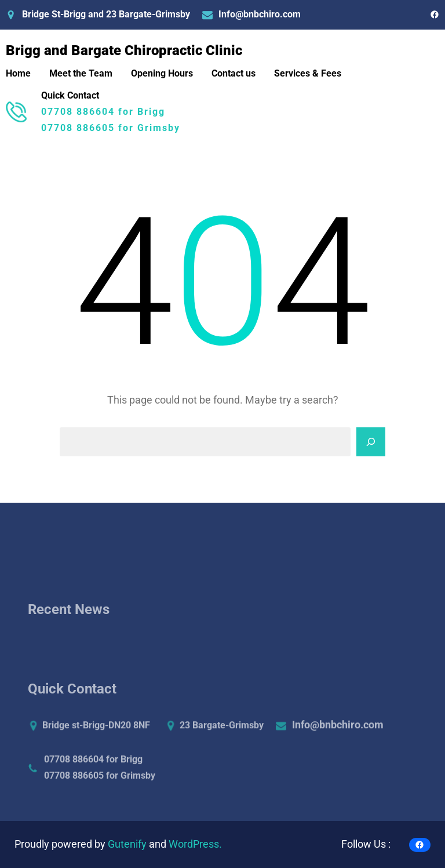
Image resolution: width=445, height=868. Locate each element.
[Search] (371, 442)
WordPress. (195, 844)
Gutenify (128, 844)
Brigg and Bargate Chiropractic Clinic (124, 50)
